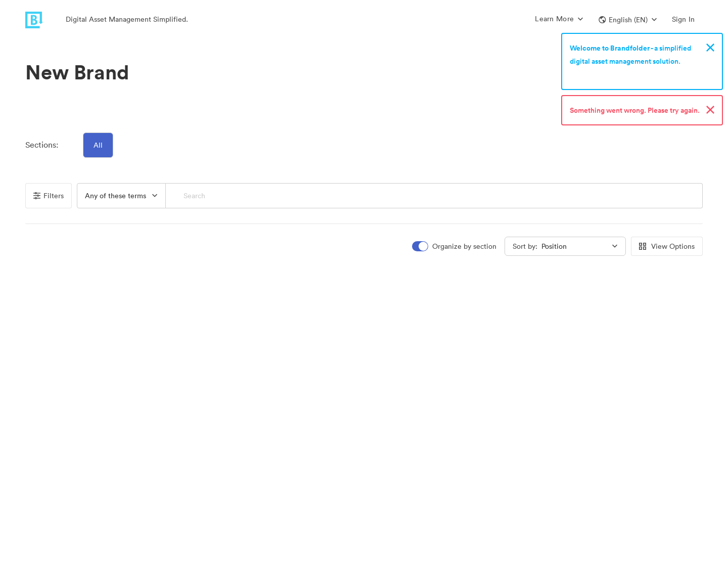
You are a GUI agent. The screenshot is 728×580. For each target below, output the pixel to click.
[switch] (455, 247)
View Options (667, 246)
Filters (49, 196)
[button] (628, 20)
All (98, 145)
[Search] (434, 196)
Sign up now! (593, 74)
